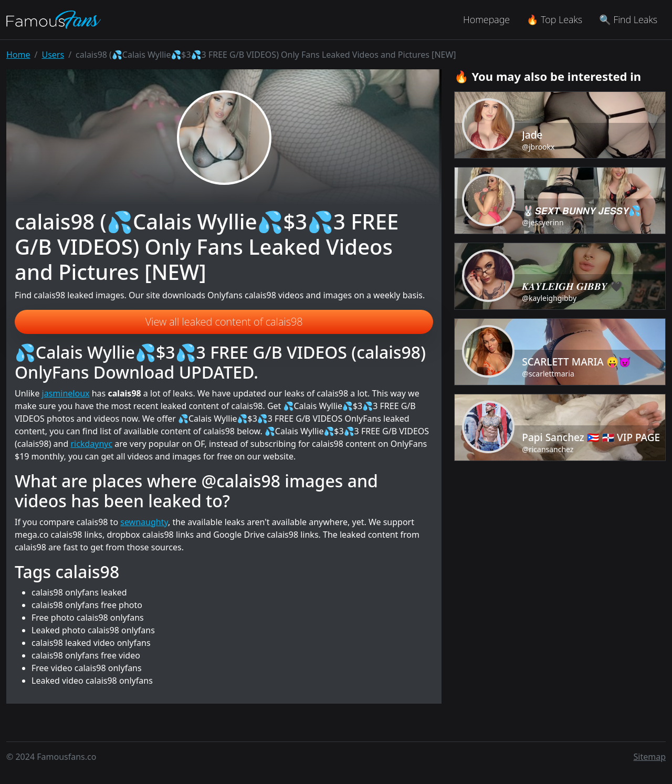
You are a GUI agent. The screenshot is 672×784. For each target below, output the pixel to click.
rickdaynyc (91, 444)
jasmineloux (66, 393)
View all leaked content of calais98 (224, 322)
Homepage (486, 19)
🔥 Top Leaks (554, 19)
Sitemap (650, 757)
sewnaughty (144, 522)
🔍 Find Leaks (628, 19)
